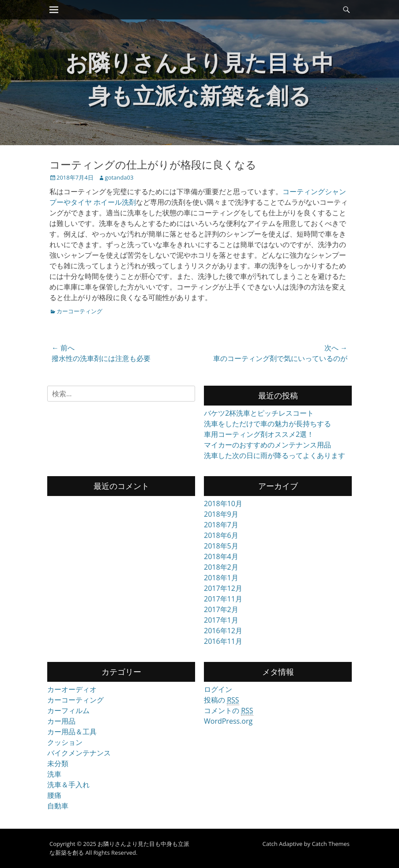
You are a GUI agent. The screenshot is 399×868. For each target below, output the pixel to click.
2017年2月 (221, 609)
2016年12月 (223, 631)
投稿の (222, 700)
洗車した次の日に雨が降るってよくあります (275, 455)
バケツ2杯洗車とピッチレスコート (259, 413)
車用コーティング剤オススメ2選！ (259, 434)
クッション (65, 742)
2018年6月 (221, 535)
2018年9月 (221, 514)
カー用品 (61, 721)
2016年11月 (223, 641)
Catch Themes (331, 844)
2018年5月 (221, 546)
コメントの (229, 711)
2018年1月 (221, 578)
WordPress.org (228, 721)
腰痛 (54, 795)
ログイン (218, 689)
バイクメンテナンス (79, 753)
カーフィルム (68, 710)
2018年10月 (223, 504)
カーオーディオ (72, 689)
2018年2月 (221, 567)
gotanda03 (119, 177)
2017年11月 (223, 599)
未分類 (58, 763)
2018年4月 (221, 556)
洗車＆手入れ (68, 785)
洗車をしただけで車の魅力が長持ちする (267, 424)
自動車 (58, 806)
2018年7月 (221, 525)
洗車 (54, 774)
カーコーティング (79, 311)
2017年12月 (223, 588)
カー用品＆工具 (72, 732)
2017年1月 (221, 620)
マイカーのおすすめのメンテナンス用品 (267, 445)
